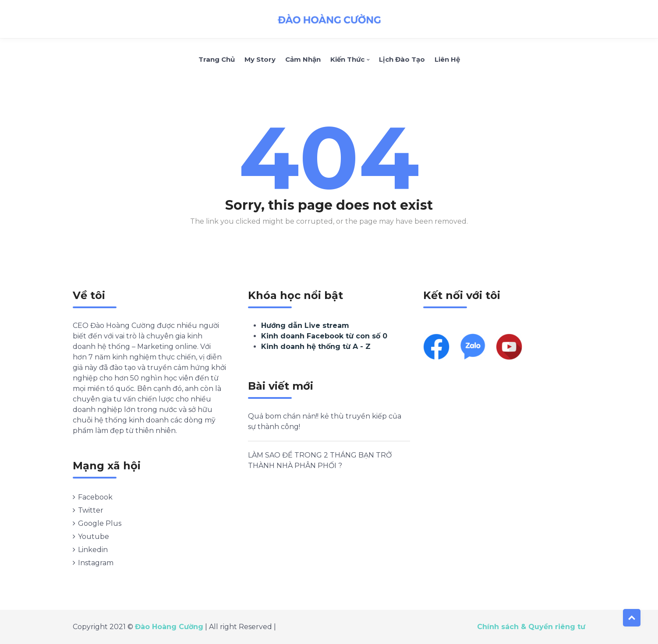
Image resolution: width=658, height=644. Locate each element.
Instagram (96, 563)
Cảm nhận (303, 59)
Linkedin (93, 550)
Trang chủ (217, 59)
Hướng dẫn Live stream (305, 326)
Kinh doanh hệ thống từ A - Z (316, 347)
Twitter (91, 510)
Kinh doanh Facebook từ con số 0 (324, 336)
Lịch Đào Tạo (402, 59)
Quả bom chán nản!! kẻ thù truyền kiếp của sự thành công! (325, 421)
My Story (260, 59)
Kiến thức (347, 59)
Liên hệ (447, 59)
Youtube (94, 537)
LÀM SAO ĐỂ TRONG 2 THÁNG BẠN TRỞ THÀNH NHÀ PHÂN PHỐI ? (320, 460)
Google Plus (100, 523)
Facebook (95, 497)
